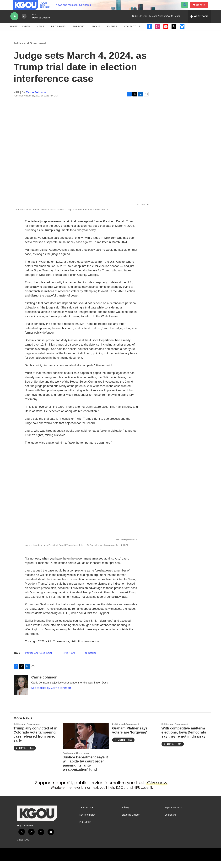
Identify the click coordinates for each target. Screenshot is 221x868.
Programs (59, 34)
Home (14, 34)
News (41, 34)
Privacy (126, 815)
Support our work (173, 815)
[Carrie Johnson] (21, 692)
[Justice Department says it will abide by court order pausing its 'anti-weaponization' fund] (86, 743)
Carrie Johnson (36, 100)
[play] (14, 24)
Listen (25, 34)
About (96, 34)
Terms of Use (86, 815)
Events (112, 34)
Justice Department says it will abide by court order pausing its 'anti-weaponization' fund (85, 771)
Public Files (85, 829)
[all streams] (199, 23)
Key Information (87, 822)
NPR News (69, 660)
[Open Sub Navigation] (32, 34)
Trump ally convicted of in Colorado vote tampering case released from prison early (36, 742)
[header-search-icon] (186, 9)
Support (79, 34)
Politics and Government (30, 51)
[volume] (24, 24)
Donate (203, 8)
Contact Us (132, 34)
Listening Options (131, 822)
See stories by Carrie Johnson (51, 695)
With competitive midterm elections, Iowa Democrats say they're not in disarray (184, 740)
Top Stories (90, 660)
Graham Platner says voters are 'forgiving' (130, 738)
